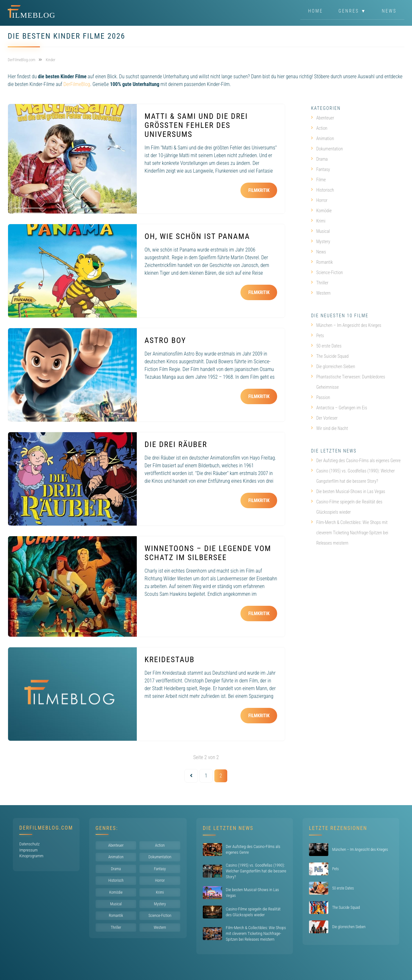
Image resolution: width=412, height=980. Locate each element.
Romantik (322, 262)
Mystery (320, 242)
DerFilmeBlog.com (46, 828)
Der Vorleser (324, 418)
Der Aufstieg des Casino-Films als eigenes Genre (356, 461)
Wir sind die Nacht (329, 428)
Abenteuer (323, 118)
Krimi (318, 221)
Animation (322, 138)
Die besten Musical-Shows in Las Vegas (348, 491)
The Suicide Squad (330, 356)
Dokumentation (327, 149)
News (389, 11)
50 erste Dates (326, 346)
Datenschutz (29, 844)
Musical (320, 231)
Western (321, 293)
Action (319, 128)
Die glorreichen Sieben (333, 366)
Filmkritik (259, 190)
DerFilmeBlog (77, 84)
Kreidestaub (170, 660)
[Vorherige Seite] (191, 776)
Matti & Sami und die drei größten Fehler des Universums (196, 125)
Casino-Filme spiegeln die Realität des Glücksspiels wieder (347, 507)
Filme (318, 180)
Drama (319, 159)
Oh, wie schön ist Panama (197, 236)
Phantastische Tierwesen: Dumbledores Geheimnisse (348, 382)
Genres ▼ (353, 11)
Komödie (321, 211)
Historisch (322, 190)
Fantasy (320, 169)
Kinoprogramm (31, 856)
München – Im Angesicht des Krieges (346, 325)
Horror (319, 200)
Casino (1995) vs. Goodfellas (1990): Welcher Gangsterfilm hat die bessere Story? (353, 476)
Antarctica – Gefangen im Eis (339, 408)
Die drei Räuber (176, 444)
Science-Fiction (327, 272)
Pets (317, 336)
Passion (320, 397)
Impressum (28, 850)
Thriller (320, 283)
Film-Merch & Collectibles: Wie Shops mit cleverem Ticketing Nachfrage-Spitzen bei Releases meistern (350, 533)
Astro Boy (165, 340)
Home (315, 11)
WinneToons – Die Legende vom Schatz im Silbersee (208, 553)
